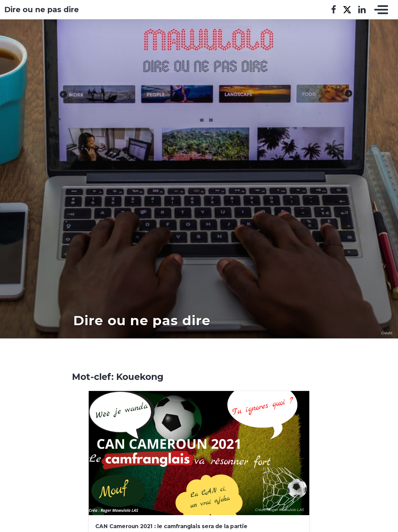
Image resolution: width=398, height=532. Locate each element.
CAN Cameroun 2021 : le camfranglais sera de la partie (171, 526)
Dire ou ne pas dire (42, 10)
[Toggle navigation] (380, 10)
